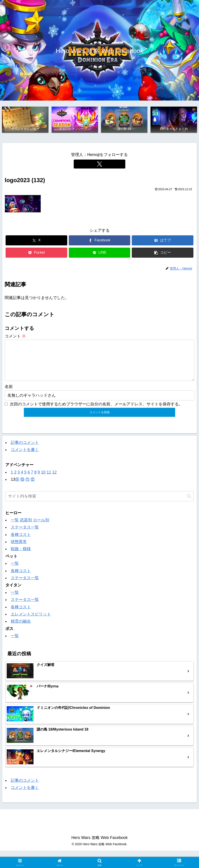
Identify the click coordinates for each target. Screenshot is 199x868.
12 (54, 480)
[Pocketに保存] (36, 253)
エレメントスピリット (31, 622)
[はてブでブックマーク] (163, 241)
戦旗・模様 (21, 556)
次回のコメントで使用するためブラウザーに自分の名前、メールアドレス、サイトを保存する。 (96, 412)
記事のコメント (25, 450)
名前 (9, 394)
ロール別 (41, 528)
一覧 (15, 528)
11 (49, 480)
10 (43, 480)
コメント (15, 337)
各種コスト (21, 542)
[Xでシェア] (36, 241)
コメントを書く (25, 457)
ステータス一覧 (25, 535)
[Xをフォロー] (100, 164)
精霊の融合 (21, 629)
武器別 (26, 528)
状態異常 (19, 549)
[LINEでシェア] (100, 253)
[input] (99, 504)
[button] (163, 253)
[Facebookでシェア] (100, 241)
